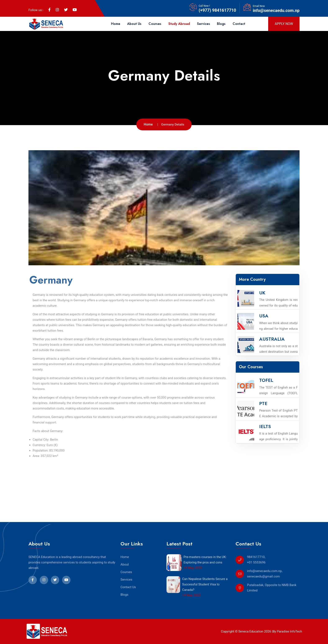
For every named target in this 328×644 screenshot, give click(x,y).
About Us (134, 24)
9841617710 (256, 557)
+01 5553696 (256, 562)
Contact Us (128, 587)
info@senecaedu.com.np (276, 10)
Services (204, 24)
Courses (155, 24)
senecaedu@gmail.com (263, 576)
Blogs (221, 24)
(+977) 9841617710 (217, 10)
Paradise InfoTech (289, 631)
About (125, 564)
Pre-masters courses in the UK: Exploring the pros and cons (205, 560)
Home (116, 24)
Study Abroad (179, 24)
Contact (239, 24)
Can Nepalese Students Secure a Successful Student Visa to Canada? (205, 584)
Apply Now (284, 24)
